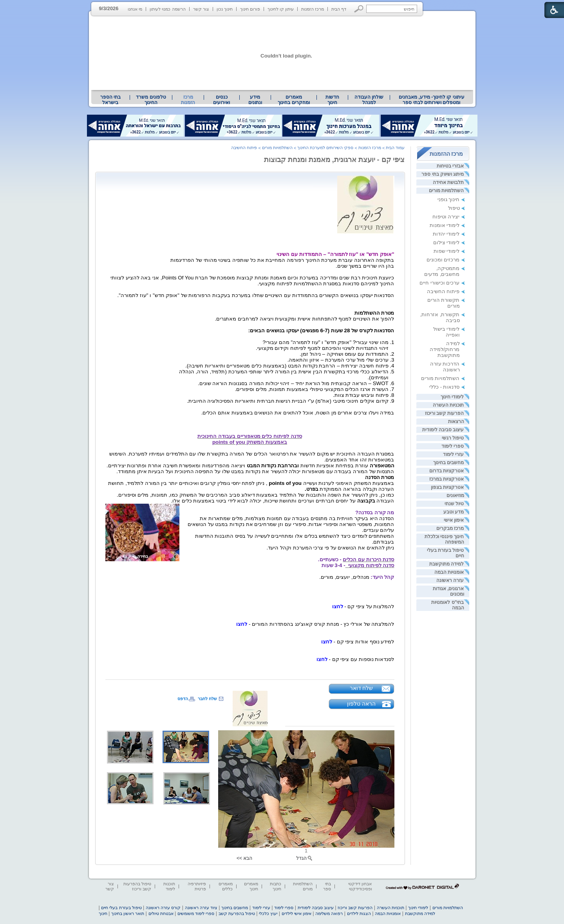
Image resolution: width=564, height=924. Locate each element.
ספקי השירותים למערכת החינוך (325, 148)
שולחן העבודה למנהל (369, 100)
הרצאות (456, 421)
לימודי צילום (446, 242)
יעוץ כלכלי (268, 913)
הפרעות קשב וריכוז (445, 413)
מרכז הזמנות (313, 9)
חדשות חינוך (332, 100)
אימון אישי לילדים (296, 913)
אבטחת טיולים (161, 913)
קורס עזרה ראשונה (163, 908)
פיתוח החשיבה (443, 291)
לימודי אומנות (445, 225)
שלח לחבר (207, 699)
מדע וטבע (454, 512)
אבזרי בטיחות (450, 166)
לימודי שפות (447, 251)
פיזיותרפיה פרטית (197, 886)
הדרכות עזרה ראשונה (445, 367)
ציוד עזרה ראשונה (201, 908)
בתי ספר (327, 886)
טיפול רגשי (453, 438)
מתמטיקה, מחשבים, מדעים (442, 271)
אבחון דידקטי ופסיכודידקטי (360, 886)
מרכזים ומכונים (443, 260)
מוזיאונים (455, 495)
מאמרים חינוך (251, 886)
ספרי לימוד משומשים (196, 913)
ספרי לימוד (453, 446)
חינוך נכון (225, 9)
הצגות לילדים (359, 913)
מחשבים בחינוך (448, 463)
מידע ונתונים (255, 100)
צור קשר (201, 9)
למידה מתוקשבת (446, 564)
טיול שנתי (454, 504)
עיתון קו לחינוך (281, 9)
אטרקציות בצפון (447, 487)
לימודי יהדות (446, 234)
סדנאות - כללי (444, 387)
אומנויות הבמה (449, 572)
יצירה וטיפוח (446, 217)
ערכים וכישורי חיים (439, 283)
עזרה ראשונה (450, 580)
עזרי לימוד (453, 454)
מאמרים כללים (226, 886)
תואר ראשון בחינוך (128, 913)
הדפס (183, 699)
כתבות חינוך (276, 886)
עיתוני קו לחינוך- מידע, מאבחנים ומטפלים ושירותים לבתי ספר (432, 100)
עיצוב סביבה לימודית (443, 430)
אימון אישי (454, 520)
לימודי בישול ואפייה (446, 332)
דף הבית (339, 9)
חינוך (103, 913)
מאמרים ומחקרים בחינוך (294, 100)
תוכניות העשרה (448, 405)
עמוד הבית (395, 148)
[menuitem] (431, 100)
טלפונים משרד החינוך (151, 100)
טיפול (454, 208)
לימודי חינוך (452, 397)
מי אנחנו (135, 9)
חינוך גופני (449, 199)
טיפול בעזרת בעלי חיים (121, 908)
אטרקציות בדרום (446, 471)
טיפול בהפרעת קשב (237, 913)
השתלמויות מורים (446, 191)
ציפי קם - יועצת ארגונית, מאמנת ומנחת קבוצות (334, 160)
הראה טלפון (361, 704)
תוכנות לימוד (169, 886)
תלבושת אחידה (448, 182)
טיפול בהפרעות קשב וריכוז (137, 886)
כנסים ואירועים (221, 100)
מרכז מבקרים (450, 528)
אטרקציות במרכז (446, 479)
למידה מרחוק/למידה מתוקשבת (445, 349)
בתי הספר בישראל (110, 100)
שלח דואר (362, 688)
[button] (359, 9)
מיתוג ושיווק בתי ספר (443, 174)
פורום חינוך (250, 9)
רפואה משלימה (329, 913)
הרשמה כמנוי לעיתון (167, 9)
